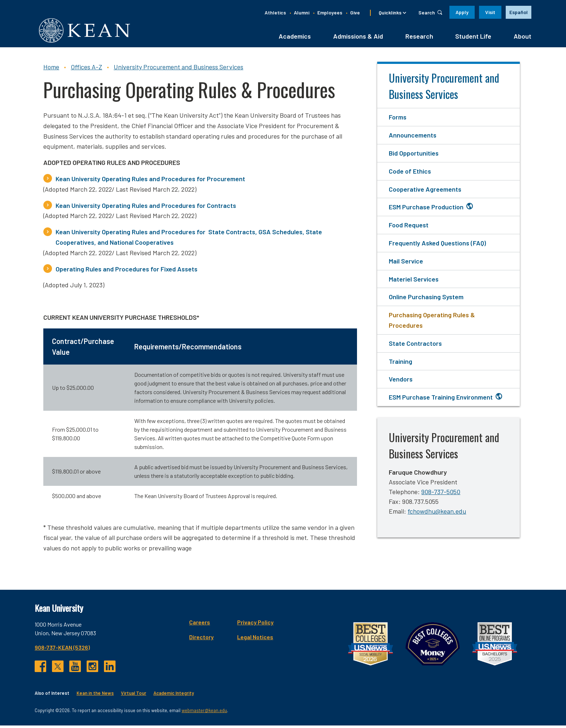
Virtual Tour (134, 695)
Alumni (302, 12)
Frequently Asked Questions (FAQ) (437, 245)
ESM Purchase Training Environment (441, 400)
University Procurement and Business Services (178, 69)
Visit (490, 12)
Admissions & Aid (358, 39)
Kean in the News (95, 695)
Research (419, 39)
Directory (201, 639)
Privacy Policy (255, 624)
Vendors (401, 382)
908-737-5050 (441, 494)
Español (519, 12)
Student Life (473, 39)
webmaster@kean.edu (204, 713)
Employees (330, 12)
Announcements (413, 138)
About (523, 39)
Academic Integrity (174, 695)
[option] (519, 12)
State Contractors (415, 345)
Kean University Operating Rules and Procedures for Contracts (146, 208)
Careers (200, 624)
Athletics (275, 12)
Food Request (409, 227)
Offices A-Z (86, 69)
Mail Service (406, 263)
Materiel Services (414, 281)
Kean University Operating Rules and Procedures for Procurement (150, 181)
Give (355, 12)
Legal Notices (255, 639)
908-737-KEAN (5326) (62, 649)
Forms (398, 119)
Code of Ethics (410, 173)
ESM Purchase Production (426, 209)
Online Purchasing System (426, 299)
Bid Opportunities (414, 156)
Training (400, 363)
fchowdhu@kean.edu (437, 514)
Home (51, 69)
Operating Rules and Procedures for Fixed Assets (127, 271)
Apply (462, 12)
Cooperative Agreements (425, 191)
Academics (295, 39)
